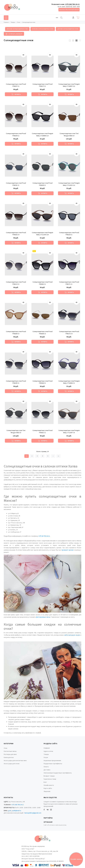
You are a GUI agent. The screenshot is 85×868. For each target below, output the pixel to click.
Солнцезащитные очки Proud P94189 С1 (42, 184)
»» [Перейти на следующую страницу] (58, 456)
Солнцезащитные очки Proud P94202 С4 (16, 234)
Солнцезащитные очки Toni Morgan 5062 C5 (16, 432)
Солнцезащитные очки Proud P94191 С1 (16, 184)
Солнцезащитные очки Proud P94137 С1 (42, 85)
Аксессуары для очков (12, 764)
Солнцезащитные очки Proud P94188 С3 (42, 333)
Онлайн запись (76, 859)
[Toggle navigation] (57, 18)
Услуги (46, 757)
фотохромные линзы (43, 617)
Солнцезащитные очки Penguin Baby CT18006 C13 (42, 135)
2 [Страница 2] (32, 456)
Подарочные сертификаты (53, 764)
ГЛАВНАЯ (47, 748)
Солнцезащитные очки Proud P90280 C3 (16, 333)
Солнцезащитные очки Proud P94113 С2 (16, 283)
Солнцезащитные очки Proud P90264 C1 (42, 382)
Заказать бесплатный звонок (69, 10)
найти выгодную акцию (72, 635)
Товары (46, 754)
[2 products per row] (73, 40)
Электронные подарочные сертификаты (58, 773)
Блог (45, 782)
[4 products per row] (80, 40)
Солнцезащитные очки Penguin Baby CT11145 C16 (42, 234)
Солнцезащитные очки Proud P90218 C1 (69, 234)
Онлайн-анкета (49, 785)
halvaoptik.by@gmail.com (33, 813)
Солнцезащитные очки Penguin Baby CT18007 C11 (69, 85)
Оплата (46, 767)
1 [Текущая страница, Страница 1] (27, 456)
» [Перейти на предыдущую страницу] (53, 456)
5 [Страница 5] (48, 456)
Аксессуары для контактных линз (15, 761)
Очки (5, 748)
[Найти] (61, 18)
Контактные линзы (10, 751)
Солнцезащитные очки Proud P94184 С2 (16, 135)
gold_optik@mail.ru (15, 811)
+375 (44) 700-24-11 (72, 4)
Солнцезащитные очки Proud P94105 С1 (16, 382)
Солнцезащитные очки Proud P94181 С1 (42, 432)
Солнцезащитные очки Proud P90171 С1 (69, 283)
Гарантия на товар (50, 779)
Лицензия (47, 791)
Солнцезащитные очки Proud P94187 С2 (16, 85)
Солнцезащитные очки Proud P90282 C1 (42, 283)
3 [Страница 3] (37, 456)
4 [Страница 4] (43, 456)
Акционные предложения (52, 761)
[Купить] (16, 94)
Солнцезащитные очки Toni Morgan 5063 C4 (69, 135)
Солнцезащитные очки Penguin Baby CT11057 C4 (69, 432)
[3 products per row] (76, 40)
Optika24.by (48, 822)
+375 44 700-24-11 (44, 536)
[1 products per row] (70, 40)
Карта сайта (48, 788)
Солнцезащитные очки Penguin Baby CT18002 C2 (69, 382)
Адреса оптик (48, 751)
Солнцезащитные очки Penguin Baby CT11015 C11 (69, 184)
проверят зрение (68, 550)
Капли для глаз (9, 757)
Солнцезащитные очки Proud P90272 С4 (69, 333)
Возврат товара (49, 776)
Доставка (47, 770)
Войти (73, 17)
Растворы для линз (10, 754)
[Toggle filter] (14, 34)
